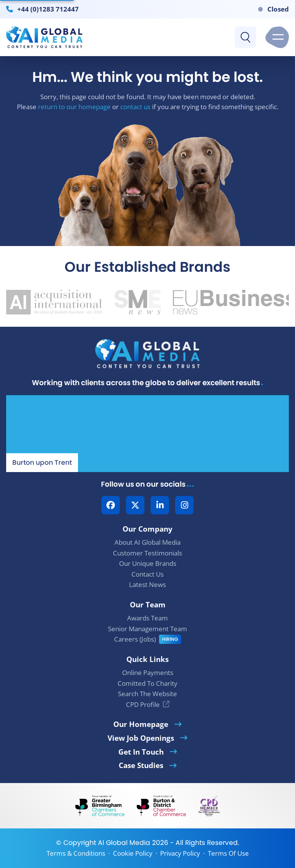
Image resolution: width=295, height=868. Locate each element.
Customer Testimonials (147, 553)
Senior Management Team (147, 629)
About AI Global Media (147, 542)
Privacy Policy (180, 853)
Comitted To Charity (147, 683)
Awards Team (147, 618)
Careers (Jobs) (135, 639)
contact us (135, 107)
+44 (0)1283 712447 (48, 9)
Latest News (147, 584)
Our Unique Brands (148, 563)
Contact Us (147, 574)
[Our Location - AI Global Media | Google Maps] (147, 434)
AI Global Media (124, 843)
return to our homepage (74, 107)
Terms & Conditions (76, 853)
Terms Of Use (228, 853)
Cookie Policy (133, 853)
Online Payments (148, 673)
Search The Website (147, 694)
